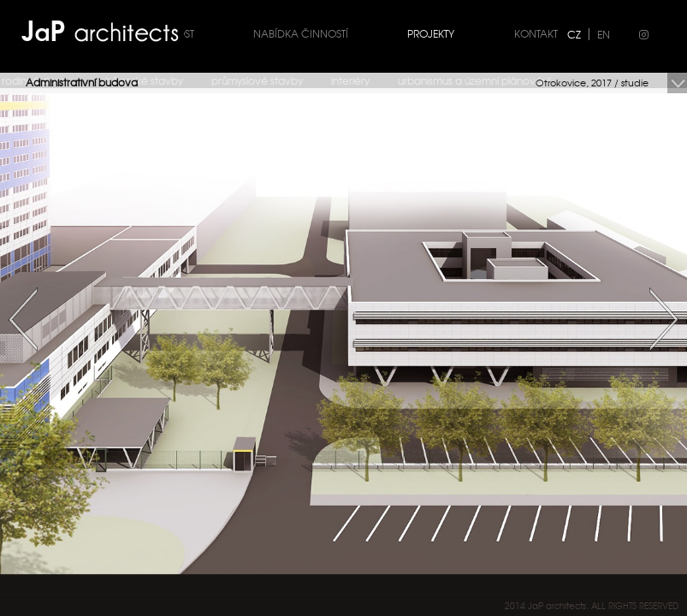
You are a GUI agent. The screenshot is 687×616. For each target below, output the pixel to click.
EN (604, 34)
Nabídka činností (301, 33)
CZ (574, 34)
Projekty (431, 33)
